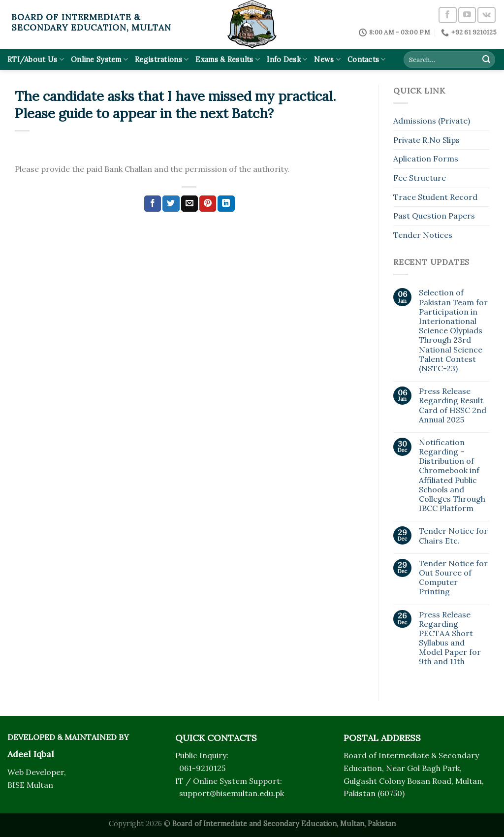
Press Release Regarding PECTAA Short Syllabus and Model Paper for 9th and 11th (450, 638)
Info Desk (287, 59)
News (327, 59)
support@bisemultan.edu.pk (232, 793)
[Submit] (486, 60)
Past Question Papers (434, 216)
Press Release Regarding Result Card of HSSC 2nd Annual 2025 (453, 405)
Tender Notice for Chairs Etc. (453, 536)
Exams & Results (228, 59)
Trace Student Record (435, 197)
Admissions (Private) (432, 121)
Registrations (162, 59)
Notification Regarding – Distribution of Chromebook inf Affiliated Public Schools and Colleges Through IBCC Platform (452, 475)
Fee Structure (420, 178)
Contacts (367, 59)
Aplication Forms (426, 159)
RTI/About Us (36, 59)
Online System (99, 59)
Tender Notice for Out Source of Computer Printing (453, 578)
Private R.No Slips (426, 140)
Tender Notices (423, 235)
